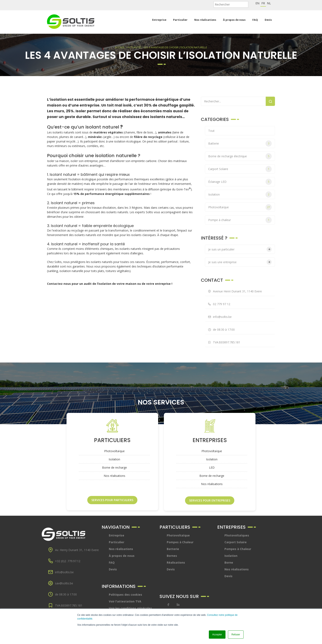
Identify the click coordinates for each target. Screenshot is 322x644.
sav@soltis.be (64, 583)
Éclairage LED (217, 182)
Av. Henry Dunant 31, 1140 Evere (77, 550)
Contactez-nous (59, 284)
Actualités (135, 47)
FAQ (255, 20)
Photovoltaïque (218, 207)
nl (269, 3)
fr (263, 3)
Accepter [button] (217, 635)
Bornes (172, 556)
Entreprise (159, 20)
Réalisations (176, 562)
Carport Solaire (218, 169)
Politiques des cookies (125, 595)
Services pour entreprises (210, 500)
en (257, 3)
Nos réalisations (205, 20)
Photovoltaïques (237, 535)
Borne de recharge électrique (228, 156)
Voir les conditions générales (130, 608)
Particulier (180, 20)
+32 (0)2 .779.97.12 (68, 561)
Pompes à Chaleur (180, 542)
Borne (229, 562)
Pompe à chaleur (220, 220)
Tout (211, 131)
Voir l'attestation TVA (125, 601)
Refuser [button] (236, 635)
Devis (268, 20)
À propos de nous (234, 20)
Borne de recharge (114, 467)
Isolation (214, 194)
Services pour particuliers (112, 500)
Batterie (214, 143)
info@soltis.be (64, 572)
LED (212, 467)
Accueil (120, 47)
